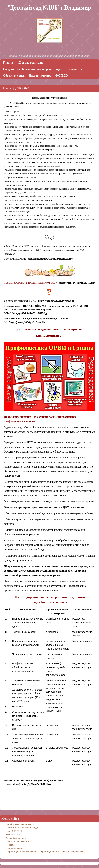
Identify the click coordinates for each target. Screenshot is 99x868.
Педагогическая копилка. (18, 842)
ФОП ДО (62, 76)
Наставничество (40, 76)
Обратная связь (14, 76)
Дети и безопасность (16, 838)
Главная (9, 63)
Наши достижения (15, 848)
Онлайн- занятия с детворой (20, 824)
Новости (10, 845)
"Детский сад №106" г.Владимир (49, 7)
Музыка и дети (13, 835)
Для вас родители (31, 63)
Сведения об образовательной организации (33, 69)
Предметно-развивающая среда (22, 828)
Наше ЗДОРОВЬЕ (15, 831)
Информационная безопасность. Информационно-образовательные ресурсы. (45, 852)
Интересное (74, 69)
